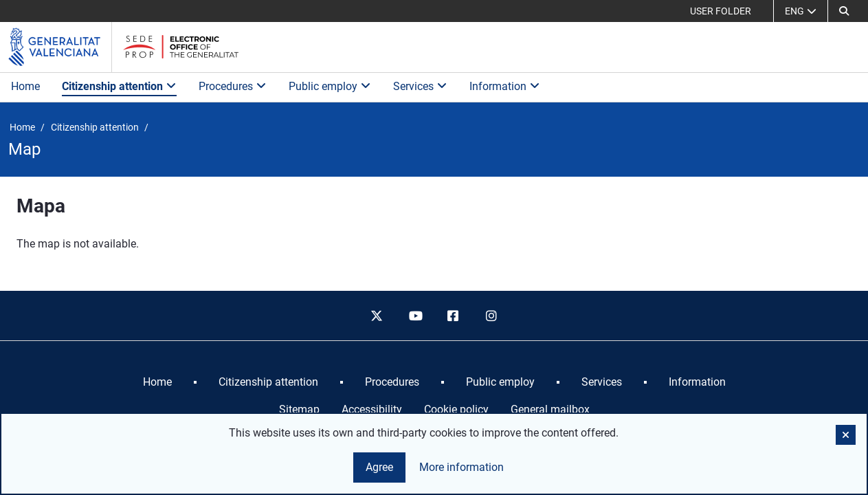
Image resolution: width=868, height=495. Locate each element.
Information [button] (505, 86)
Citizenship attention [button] (119, 86)
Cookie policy (456, 409)
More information (461, 467)
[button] (844, 11)
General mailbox (550, 409)
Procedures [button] (233, 86)
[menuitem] (157, 382)
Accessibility (372, 409)
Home (25, 86)
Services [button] (420, 86)
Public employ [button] (330, 86)
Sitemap (299, 409)
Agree (379, 467)
